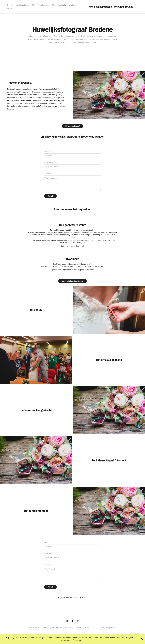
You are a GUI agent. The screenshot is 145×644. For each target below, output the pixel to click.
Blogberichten (112, 628)
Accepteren (66, 640)
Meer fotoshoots (59, 5)
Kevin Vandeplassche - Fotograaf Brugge (111, 7)
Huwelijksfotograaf (72, 126)
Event (66, 628)
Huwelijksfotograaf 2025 (25, 5)
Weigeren (77, 640)
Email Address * (50, 162)
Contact (10, 8)
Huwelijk (59, 628)
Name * (47, 151)
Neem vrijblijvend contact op (73, 281)
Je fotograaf (73, 5)
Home (10, 5)
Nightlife (74, 628)
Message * (48, 173)
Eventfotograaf (44, 5)
